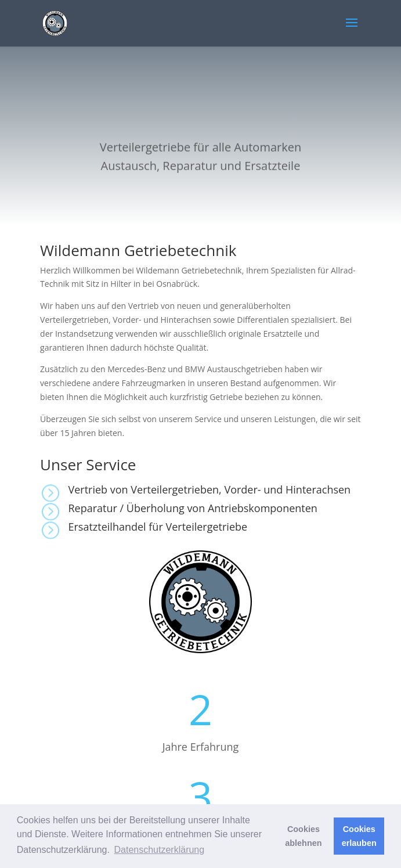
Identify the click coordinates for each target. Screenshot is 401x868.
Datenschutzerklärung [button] (160, 850)
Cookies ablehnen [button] (303, 836)
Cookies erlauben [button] (359, 836)
